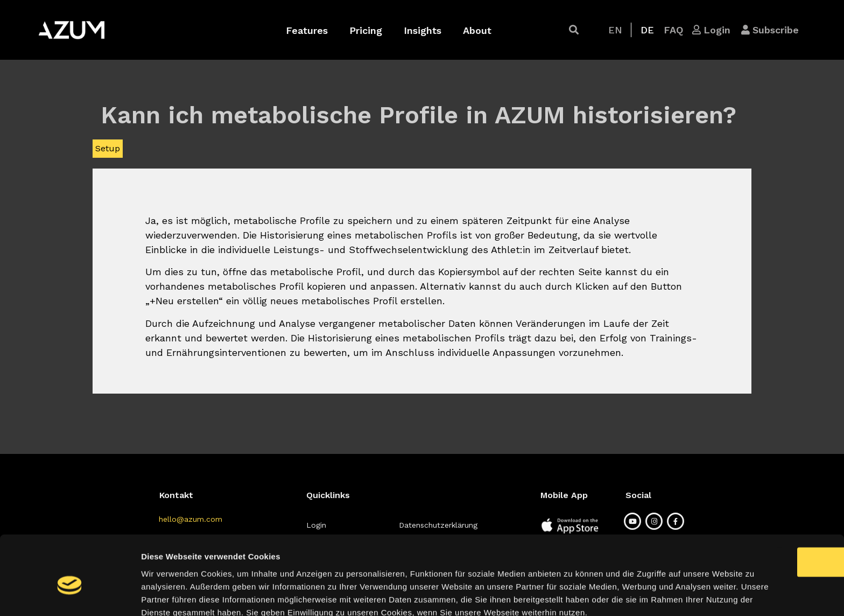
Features (307, 30)
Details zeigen (572, 595)
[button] (574, 30)
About (477, 30)
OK (754, 497)
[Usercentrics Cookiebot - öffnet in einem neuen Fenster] (70, 595)
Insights (423, 30)
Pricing (366, 30)
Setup (108, 148)
